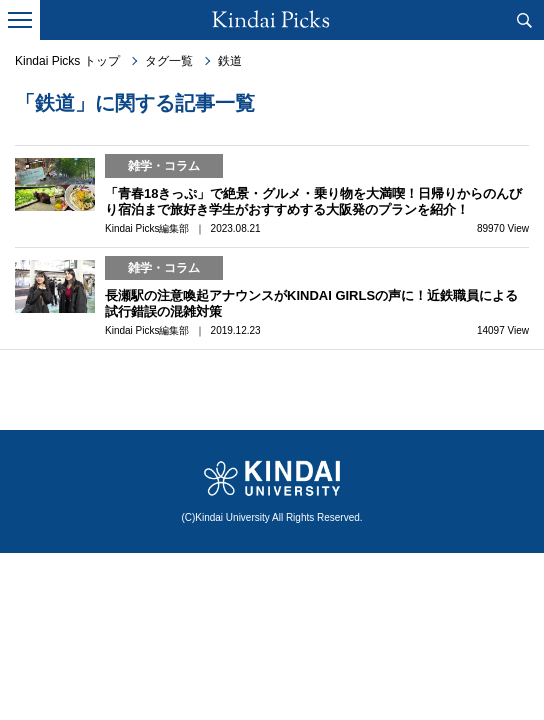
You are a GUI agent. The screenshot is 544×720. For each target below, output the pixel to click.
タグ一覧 (169, 61)
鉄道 (230, 61)
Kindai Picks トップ (67, 61)
